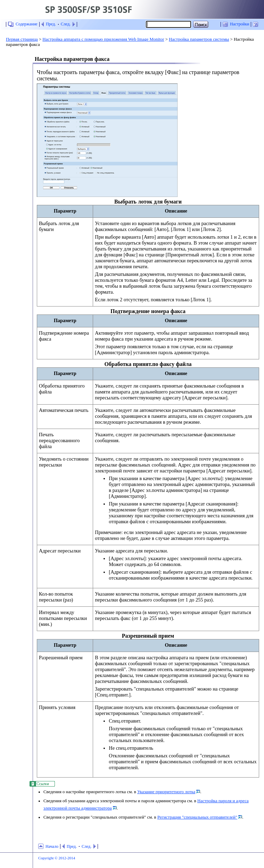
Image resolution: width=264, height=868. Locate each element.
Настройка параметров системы (199, 39)
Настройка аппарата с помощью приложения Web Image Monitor (103, 39)
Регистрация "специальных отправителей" (197, 817)
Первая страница (22, 39)
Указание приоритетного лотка (166, 792)
